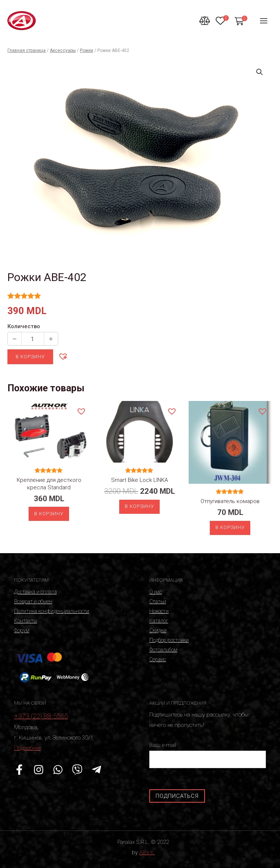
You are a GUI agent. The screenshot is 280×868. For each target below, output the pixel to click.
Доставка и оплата (35, 592)
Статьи (158, 601)
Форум (22, 630)
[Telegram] (97, 770)
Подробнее (27, 748)
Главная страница (27, 50)
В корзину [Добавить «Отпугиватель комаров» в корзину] (230, 527)
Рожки (87, 50)
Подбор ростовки (169, 640)
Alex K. (147, 852)
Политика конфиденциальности (52, 611)
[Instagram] (39, 770)
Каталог (159, 621)
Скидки (158, 630)
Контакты (26, 621)
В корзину (30, 357)
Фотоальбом (163, 650)
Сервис (158, 659)
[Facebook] (19, 770)
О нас (156, 592)
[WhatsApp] (58, 770)
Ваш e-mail (208, 755)
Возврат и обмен (33, 601)
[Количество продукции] (33, 339)
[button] (63, 356)
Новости (159, 611)
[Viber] (77, 770)
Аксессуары (63, 50)
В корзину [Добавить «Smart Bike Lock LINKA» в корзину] (139, 506)
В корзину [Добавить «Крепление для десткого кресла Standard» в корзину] (49, 514)
